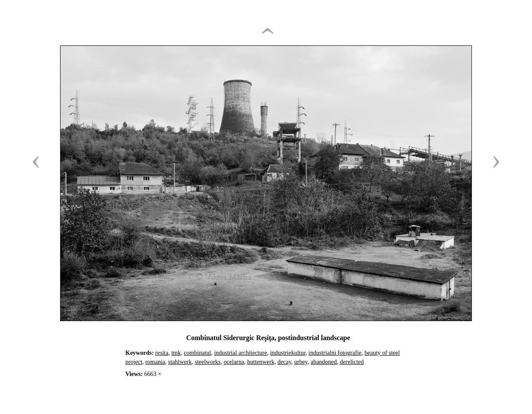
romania (155, 362)
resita (162, 353)
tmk (176, 353)
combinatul (197, 353)
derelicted (352, 362)
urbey (301, 362)
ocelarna (234, 362)
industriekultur (288, 353)
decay (284, 362)
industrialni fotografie (335, 353)
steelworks (208, 362)
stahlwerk (180, 362)
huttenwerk (261, 362)
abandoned (324, 362)
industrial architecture (240, 353)
